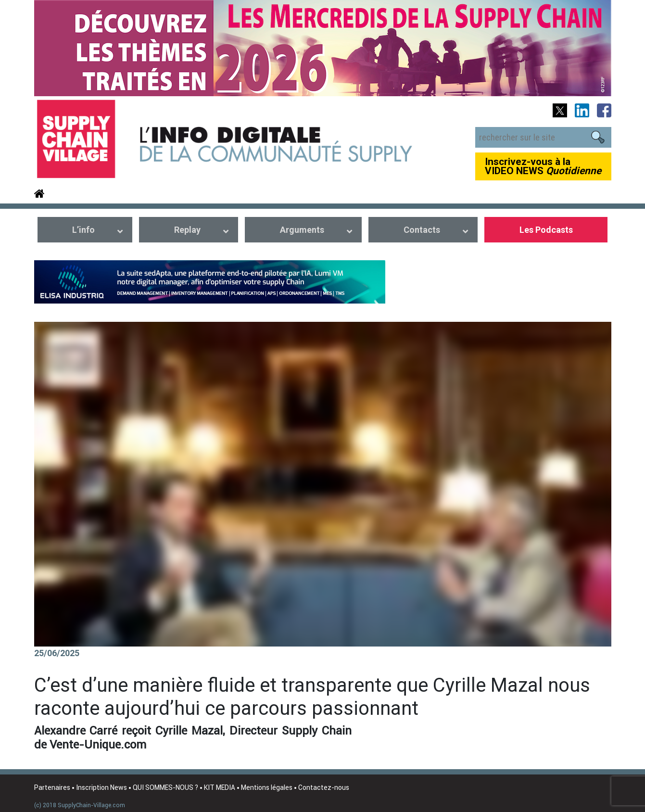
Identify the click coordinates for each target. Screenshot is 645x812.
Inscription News (101, 787)
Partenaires (52, 787)
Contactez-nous (324, 787)
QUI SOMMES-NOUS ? (165, 787)
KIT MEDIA (220, 787)
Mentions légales (267, 787)
